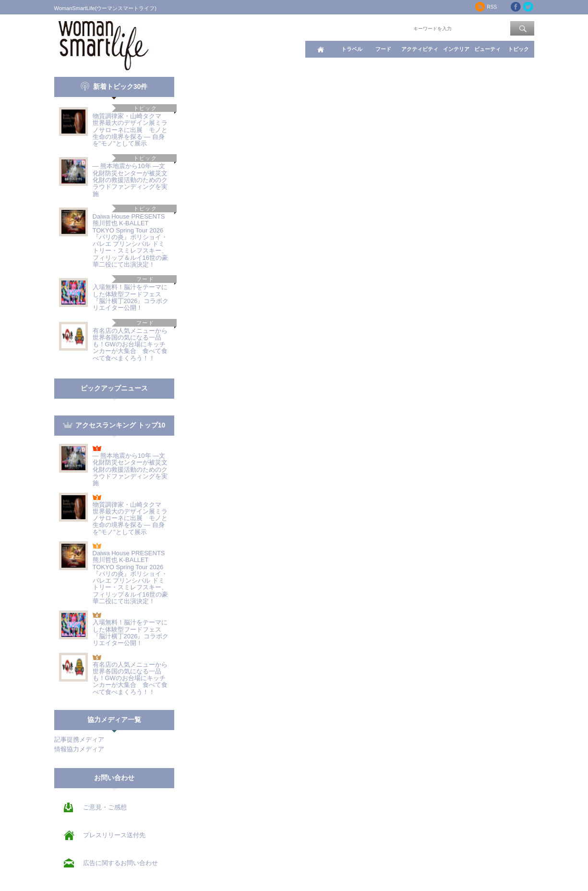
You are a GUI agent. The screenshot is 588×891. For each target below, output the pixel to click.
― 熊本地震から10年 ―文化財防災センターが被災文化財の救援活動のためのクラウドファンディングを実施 (130, 180)
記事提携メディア (79, 739)
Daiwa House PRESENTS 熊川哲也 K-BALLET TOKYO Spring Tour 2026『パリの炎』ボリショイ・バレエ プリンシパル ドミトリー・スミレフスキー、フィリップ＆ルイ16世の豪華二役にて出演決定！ (130, 240)
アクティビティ (420, 49)
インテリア (456, 49)
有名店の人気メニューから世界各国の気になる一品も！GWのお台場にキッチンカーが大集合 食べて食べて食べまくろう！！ (130, 344)
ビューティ (487, 49)
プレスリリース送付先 (114, 835)
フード (383, 49)
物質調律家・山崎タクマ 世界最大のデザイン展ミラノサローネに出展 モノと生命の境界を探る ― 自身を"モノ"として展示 (130, 130)
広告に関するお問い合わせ (120, 863)
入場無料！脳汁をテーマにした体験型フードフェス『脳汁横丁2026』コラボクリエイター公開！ (131, 297)
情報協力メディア (79, 749)
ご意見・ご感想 (105, 807)
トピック (518, 49)
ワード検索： (396, 28)
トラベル (352, 49)
